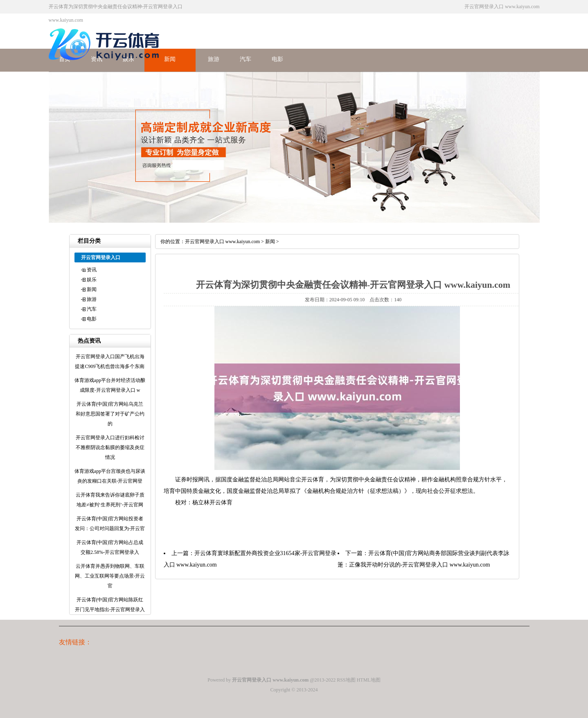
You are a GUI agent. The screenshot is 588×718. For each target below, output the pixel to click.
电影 (277, 59)
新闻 (170, 59)
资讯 (92, 270)
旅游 (214, 59)
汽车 (246, 59)
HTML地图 (369, 680)
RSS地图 (346, 680)
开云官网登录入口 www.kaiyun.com (223, 242)
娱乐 (92, 280)
